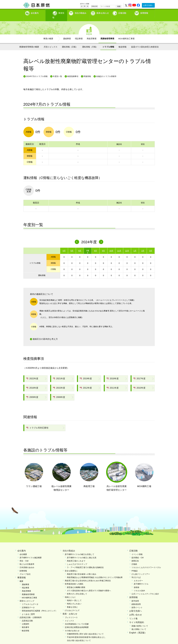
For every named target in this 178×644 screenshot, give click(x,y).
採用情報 (144, 13)
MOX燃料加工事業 (126, 34)
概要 (21, 577)
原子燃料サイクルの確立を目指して (79, 550)
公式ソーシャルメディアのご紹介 (145, 589)
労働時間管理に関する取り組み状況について (85, 629)
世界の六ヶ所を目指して (77, 589)
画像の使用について (140, 621)
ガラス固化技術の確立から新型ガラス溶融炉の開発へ (89, 586)
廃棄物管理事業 (107, 34)
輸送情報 (123, 42)
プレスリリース (71, 613)
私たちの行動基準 (27, 560)
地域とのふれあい (74, 599)
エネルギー (138, 576)
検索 (119, 6)
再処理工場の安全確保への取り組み (82, 570)
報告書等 (25, 623)
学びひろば (136, 573)
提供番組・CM (138, 553)
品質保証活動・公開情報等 (31, 613)
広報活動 (122, 13)
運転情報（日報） (70, 42)
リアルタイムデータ (30, 600)
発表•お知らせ (103, 13)
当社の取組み (81, 13)
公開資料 (25, 620)
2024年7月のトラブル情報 (37, 72)
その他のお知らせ (72, 626)
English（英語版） (138, 628)
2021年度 (59, 374)
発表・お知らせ (70, 609)
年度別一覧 (57, 72)
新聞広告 (135, 556)
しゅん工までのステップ (77, 560)
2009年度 (32, 393)
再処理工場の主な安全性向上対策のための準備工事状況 (88, 576)
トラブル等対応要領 (37, 423)
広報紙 (134, 560)
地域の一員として (74, 596)
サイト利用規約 (137, 618)
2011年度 (113, 383)
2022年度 (32, 374)
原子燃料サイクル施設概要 (31, 553)
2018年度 (113, 374)
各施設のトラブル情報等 (106, 72)
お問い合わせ (136, 610)
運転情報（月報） (90, 42)
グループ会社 (25, 570)
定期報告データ (28, 603)
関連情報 (87, 72)
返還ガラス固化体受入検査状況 (145, 42)
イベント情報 (137, 550)
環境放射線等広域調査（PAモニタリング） (40, 606)
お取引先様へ (148, 5)
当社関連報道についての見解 (77, 620)
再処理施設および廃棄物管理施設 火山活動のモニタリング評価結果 (95, 573)
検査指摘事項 (73, 72)
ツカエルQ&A (139, 586)
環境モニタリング (27, 596)
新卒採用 (135, 596)
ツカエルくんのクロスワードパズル (146, 563)
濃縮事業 (67, 34)
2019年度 (86, 374)
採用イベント (137, 603)
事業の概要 (48, 34)
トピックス (69, 616)
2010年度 (140, 383)
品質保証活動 (27, 616)
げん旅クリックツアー (141, 570)
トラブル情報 (108, 42)
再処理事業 (92, 34)
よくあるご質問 (28, 610)
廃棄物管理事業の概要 (29, 42)
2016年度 (32, 383)
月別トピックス (51, 42)
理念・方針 (24, 556)
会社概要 (23, 550)
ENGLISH (95, 6)
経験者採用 (136, 600)
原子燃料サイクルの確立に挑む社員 (82, 553)
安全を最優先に (71, 566)
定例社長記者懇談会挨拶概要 (77, 623)
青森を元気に (72, 602)
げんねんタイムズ (72, 606)
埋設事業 (79, 34)
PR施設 (135, 566)
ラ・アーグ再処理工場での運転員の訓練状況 (85, 563)
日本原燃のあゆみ (27, 563)
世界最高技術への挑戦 (74, 579)
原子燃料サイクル (141, 579)
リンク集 (133, 614)
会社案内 (35, 13)
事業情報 (57, 13)
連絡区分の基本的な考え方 (45, 335)
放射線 (136, 583)
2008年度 (59, 393)
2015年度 (59, 383)
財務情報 (23, 566)
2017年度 (140, 374)
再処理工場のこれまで (76, 556)
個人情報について (139, 625)
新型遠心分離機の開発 (76, 583)
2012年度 (86, 383)
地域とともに (70, 593)
